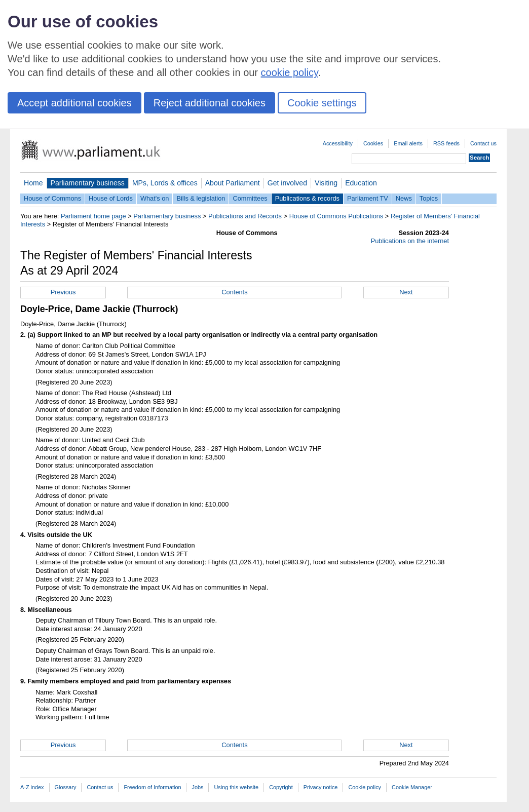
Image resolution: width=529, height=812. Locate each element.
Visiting (326, 183)
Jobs (197, 787)
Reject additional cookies (210, 103)
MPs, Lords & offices (165, 183)
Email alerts (408, 143)
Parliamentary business (88, 183)
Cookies (373, 143)
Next (406, 292)
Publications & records (307, 198)
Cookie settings (322, 103)
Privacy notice (321, 787)
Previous (63, 292)
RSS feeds (446, 143)
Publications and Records (245, 216)
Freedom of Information (152, 787)
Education (361, 183)
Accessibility (338, 143)
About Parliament (233, 183)
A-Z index (32, 787)
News (404, 198)
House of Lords (111, 198)
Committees (250, 198)
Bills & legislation (201, 198)
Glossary (66, 787)
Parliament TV (368, 198)
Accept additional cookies (74, 103)
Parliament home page (93, 216)
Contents (234, 292)
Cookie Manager (412, 787)
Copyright (281, 787)
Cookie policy (365, 787)
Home (33, 183)
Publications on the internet (410, 241)
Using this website (236, 787)
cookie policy (290, 72)
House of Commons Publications (336, 216)
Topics (429, 198)
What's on (155, 198)
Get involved (287, 183)
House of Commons (52, 198)
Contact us (483, 143)
